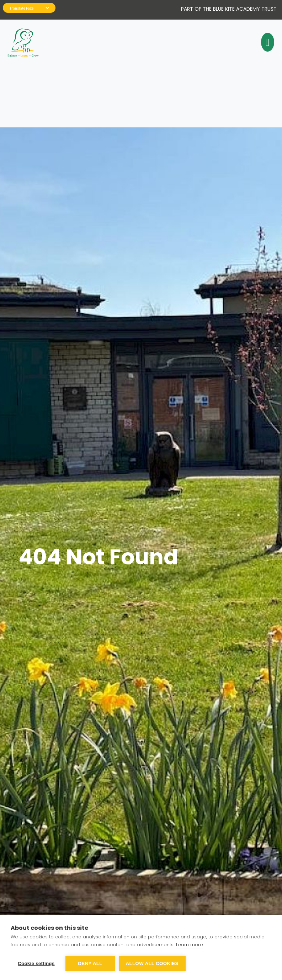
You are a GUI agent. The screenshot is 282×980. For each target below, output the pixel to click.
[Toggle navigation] (266, 42)
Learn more (190, 945)
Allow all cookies (152, 963)
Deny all (90, 963)
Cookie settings (36, 963)
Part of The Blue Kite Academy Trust (229, 9)
